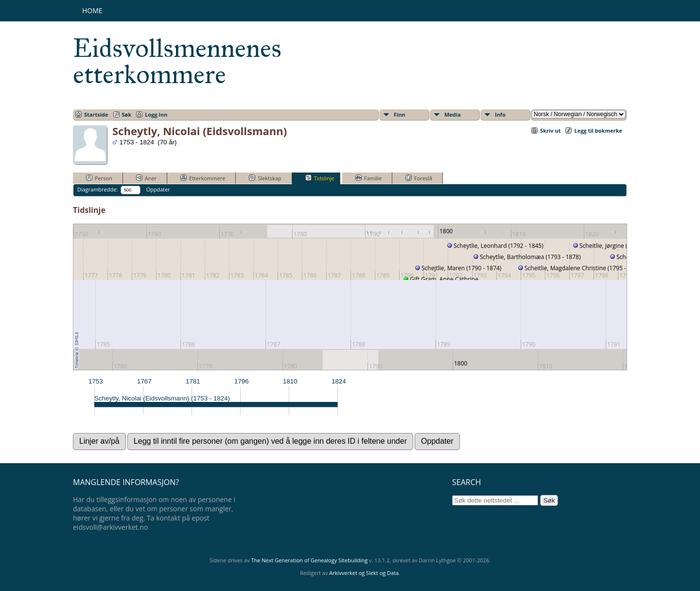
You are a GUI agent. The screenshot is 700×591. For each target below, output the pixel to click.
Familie (368, 178)
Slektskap (265, 178)
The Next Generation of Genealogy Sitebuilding (309, 560)
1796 (242, 381)
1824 (339, 381)
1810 (290, 381)
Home (92, 10)
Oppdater (158, 189)
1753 (96, 381)
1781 (193, 381)
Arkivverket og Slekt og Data (364, 573)
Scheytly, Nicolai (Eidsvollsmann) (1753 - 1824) (162, 398)
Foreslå (419, 178)
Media (453, 114)
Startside (96, 114)
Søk (127, 114)
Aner (146, 178)
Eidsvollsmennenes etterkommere (177, 61)
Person (99, 178)
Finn (400, 114)
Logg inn (156, 114)
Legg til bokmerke (598, 130)
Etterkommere (203, 178)
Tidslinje (320, 178)
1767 (144, 381)
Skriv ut (550, 130)
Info (500, 114)
